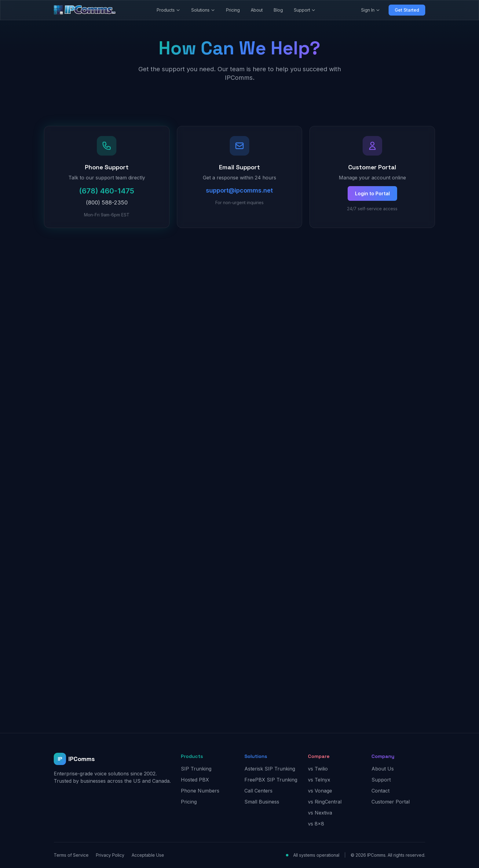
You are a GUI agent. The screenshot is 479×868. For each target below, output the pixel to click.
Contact (380, 791)
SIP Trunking (196, 769)
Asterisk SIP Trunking (270, 769)
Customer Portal (391, 802)
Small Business (262, 802)
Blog (278, 10)
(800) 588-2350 (107, 202)
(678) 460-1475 (107, 191)
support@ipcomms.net (239, 190)
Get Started (407, 10)
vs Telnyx (319, 780)
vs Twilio (318, 769)
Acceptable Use (148, 855)
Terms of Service (71, 855)
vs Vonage (320, 791)
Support (305, 10)
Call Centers (258, 791)
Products (168, 10)
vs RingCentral (325, 802)
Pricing (233, 10)
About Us (383, 769)
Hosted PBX (195, 780)
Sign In (371, 10)
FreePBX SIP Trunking (271, 780)
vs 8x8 (316, 824)
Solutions (203, 10)
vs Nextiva (320, 813)
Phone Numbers (200, 791)
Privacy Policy (110, 855)
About (257, 10)
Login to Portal (372, 193)
